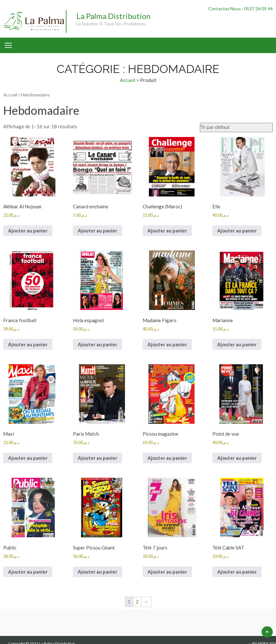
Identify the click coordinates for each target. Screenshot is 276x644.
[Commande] (236, 127)
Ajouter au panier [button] (28, 231)
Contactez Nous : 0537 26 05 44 (240, 9)
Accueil (128, 80)
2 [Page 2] (137, 602)
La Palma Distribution (114, 16)
